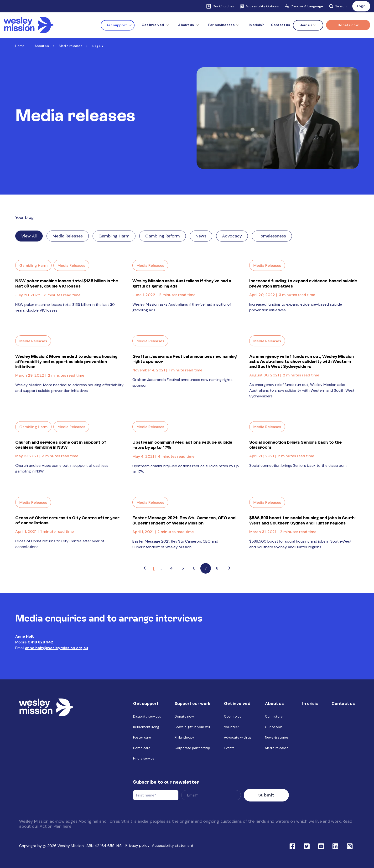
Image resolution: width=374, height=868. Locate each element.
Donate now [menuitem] (184, 716)
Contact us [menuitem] (280, 25)
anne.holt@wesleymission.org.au (57, 648)
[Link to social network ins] (350, 844)
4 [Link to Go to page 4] (171, 568)
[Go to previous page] (145, 568)
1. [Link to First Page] (154, 569)
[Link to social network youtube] (321, 844)
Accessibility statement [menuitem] (173, 843)
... (161, 569)
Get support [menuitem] (146, 704)
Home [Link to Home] (20, 46)
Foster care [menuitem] (142, 737)
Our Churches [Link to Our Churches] (223, 6)
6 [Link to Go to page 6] (194, 568)
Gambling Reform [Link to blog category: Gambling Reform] (163, 236)
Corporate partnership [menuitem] (192, 748)
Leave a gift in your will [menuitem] (192, 727)
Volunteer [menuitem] (231, 727)
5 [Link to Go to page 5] (183, 568)
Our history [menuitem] (274, 716)
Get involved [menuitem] (237, 704)
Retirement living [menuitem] (146, 727)
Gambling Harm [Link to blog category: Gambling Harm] (114, 236)
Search (338, 6)
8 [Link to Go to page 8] (217, 568)
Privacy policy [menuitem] (138, 843)
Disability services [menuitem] (147, 716)
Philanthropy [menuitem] (184, 737)
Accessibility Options (259, 6)
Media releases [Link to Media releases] (71, 46)
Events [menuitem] (229, 748)
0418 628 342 (40, 642)
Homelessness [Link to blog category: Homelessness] (272, 236)
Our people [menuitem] (274, 727)
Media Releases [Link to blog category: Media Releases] (68, 236)
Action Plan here (55, 824)
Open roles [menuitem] (233, 716)
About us (186, 25)
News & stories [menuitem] (277, 737)
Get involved (153, 25)
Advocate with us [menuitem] (238, 737)
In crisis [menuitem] (310, 704)
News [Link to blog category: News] (201, 236)
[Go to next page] (229, 568)
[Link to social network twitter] (307, 844)
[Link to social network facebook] (292, 844)
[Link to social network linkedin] (335, 844)
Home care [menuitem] (142, 748)
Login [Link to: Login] (361, 6)
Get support (116, 25)
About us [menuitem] (274, 704)
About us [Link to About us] (42, 46)
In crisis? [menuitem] (256, 25)
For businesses (221, 25)
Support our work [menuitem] (192, 704)
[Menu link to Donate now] (348, 25)
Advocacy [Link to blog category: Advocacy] (232, 236)
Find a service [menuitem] (144, 758)
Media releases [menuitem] (277, 748)
